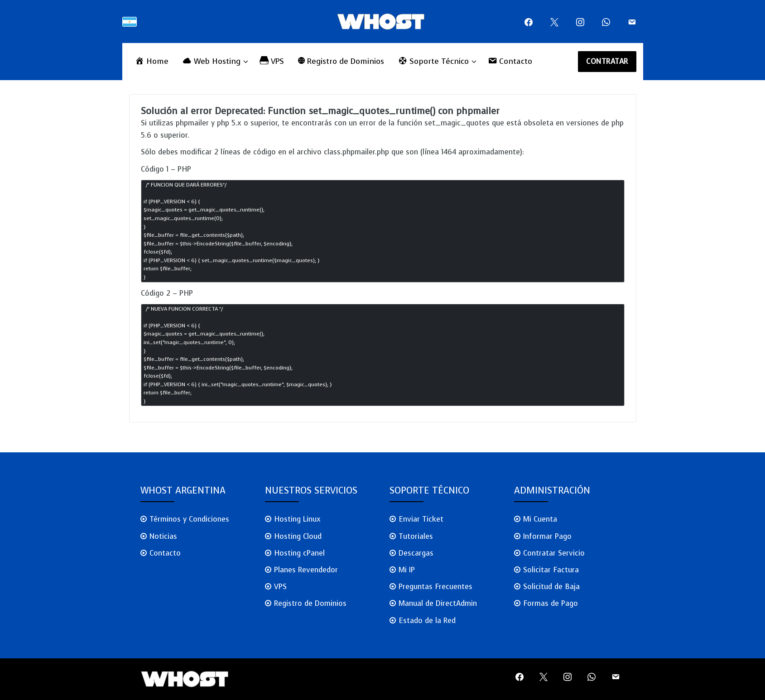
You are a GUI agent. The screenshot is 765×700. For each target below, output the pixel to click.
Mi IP (407, 570)
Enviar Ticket (421, 519)
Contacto (165, 553)
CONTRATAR (607, 61)
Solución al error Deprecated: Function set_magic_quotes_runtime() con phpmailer (320, 111)
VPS (280, 587)
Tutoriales (416, 536)
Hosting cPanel (299, 553)
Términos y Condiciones (189, 519)
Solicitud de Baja (551, 587)
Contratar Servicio (554, 553)
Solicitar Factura (551, 570)
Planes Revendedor (306, 570)
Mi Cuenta (540, 519)
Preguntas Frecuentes (435, 587)
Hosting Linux (297, 519)
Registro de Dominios (310, 603)
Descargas (416, 553)
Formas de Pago (551, 603)
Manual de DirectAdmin (438, 603)
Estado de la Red (427, 621)
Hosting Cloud (298, 536)
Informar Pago (547, 536)
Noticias (163, 536)
